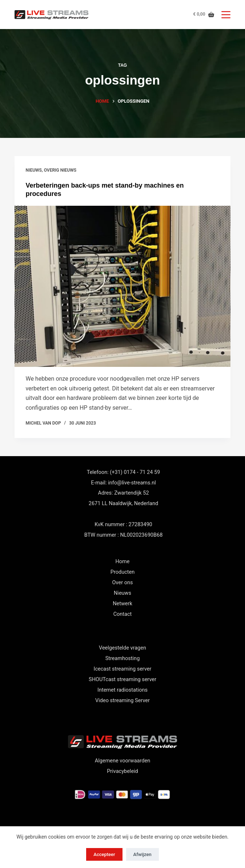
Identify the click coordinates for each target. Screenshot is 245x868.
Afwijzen (142, 854)
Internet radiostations (122, 690)
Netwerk (122, 604)
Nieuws (122, 593)
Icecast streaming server (123, 669)
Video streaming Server (122, 701)
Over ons (123, 583)
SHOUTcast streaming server (122, 679)
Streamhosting (123, 658)
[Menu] (226, 15)
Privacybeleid (122, 771)
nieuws (33, 170)
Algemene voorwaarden (122, 761)
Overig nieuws (60, 170)
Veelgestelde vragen (122, 648)
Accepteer (104, 854)
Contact (123, 614)
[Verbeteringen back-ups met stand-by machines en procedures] (122, 286)
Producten (122, 572)
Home (122, 562)
